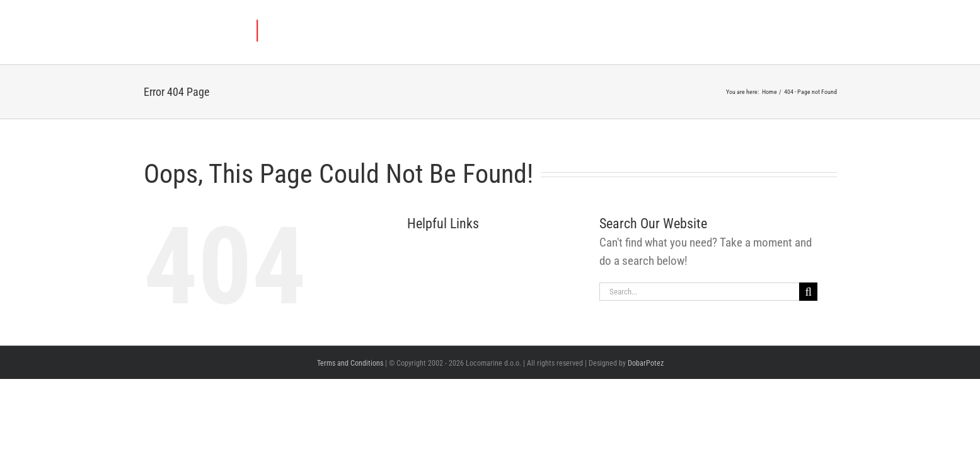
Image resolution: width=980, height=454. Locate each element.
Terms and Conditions (350, 363)
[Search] (808, 292)
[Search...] (700, 292)
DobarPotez (646, 363)
